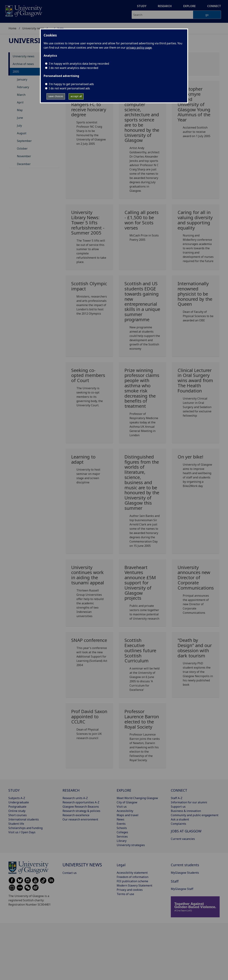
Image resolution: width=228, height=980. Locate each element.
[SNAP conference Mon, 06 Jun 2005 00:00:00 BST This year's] (89, 654)
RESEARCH (71, 790)
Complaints (178, 824)
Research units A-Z (75, 798)
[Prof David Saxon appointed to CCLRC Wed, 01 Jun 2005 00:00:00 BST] (89, 726)
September (24, 141)
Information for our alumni (189, 802)
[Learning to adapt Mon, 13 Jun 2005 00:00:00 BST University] (89, 471)
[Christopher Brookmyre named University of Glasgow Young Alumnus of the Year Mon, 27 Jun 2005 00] (196, 114)
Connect (214, 6)
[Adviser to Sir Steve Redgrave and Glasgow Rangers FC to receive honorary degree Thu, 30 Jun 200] (89, 118)
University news (33, 28)
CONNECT (179, 790)
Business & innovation (186, 811)
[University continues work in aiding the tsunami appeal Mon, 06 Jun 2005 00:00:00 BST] (89, 593)
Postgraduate (17, 807)
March (21, 95)
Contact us (70, 873)
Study (142, 6)
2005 (16, 72)
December (24, 164)
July (19, 126)
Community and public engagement (195, 815)
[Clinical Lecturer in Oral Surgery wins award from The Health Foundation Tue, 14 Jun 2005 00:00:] (196, 394)
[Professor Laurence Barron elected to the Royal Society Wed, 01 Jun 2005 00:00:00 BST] (143, 737)
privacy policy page (139, 48)
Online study (17, 811)
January (22, 79)
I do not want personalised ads (69, 88)
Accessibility (125, 811)
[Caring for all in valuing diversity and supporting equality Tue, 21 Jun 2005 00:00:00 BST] (196, 238)
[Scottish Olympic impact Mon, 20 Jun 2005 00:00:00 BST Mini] (89, 300)
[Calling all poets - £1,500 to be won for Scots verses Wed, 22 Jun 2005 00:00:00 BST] (143, 227)
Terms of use (125, 894)
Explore (189, 6)
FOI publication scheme (132, 881)
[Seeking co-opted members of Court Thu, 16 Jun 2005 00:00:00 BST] (89, 389)
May (20, 110)
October (22, 148)
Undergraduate (19, 802)
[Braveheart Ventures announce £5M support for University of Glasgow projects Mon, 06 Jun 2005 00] (143, 594)
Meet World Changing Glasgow (137, 798)
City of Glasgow (127, 802)
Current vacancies (183, 839)
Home (12, 28)
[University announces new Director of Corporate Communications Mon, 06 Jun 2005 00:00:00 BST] (196, 591)
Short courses (18, 815)
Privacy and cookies (130, 890)
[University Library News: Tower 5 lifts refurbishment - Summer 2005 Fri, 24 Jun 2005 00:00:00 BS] (89, 238)
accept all (76, 96)
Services (122, 836)
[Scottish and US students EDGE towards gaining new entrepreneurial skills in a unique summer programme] (143, 317)
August (22, 133)
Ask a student (180, 819)
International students (24, 819)
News (121, 819)
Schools (122, 828)
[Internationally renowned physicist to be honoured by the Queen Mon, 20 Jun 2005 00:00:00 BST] (196, 303)
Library (122, 841)
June (20, 118)
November (24, 156)
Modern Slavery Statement (134, 885)
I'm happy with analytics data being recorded (79, 64)
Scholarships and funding (25, 828)
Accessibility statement (132, 873)
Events (121, 824)
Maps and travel (128, 815)
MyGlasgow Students (185, 873)
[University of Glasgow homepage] (23, 11)
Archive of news (23, 64)
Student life (16, 824)
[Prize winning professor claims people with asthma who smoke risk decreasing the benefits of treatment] (143, 404)
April (20, 102)
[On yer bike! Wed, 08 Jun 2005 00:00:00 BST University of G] (196, 473)
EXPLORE (124, 790)
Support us (178, 807)
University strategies (131, 845)
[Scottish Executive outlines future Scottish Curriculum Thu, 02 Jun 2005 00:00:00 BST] (143, 666)
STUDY (14, 790)
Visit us (122, 807)
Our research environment (80, 819)
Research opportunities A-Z (81, 802)
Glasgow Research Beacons (81, 807)
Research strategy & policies (81, 811)
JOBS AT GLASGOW (186, 831)
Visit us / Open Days (22, 832)
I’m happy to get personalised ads (71, 84)
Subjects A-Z (17, 798)
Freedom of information (133, 877)
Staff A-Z (177, 798)
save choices (56, 96)
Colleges (122, 832)
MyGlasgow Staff (182, 889)
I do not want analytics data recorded (73, 68)
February (23, 87)
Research (165, 6)
